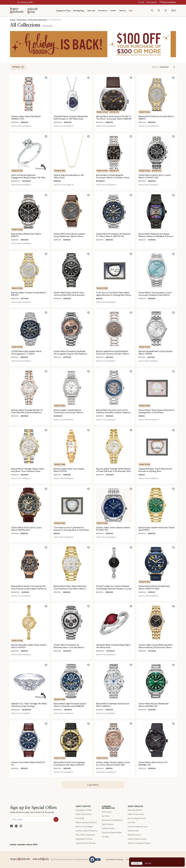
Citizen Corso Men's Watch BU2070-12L (28, 764)
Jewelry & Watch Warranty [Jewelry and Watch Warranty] (87, 831)
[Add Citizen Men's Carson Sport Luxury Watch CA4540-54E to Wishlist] (175, 136)
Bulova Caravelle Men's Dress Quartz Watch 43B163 (156, 353)
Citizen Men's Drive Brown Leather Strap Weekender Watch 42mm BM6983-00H (70, 236)
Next (14, 2)
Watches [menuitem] (122, 11)
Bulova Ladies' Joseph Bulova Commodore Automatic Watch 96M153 (68, 412)
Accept (137, 863)
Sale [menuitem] (130, 11)
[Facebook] (12, 826)
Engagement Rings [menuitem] (63, 11)
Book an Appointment (137, 818)
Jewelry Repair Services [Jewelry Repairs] (137, 839)
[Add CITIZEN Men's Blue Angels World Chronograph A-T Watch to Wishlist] (48, 312)
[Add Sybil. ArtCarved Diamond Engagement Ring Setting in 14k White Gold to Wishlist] (48, 136)
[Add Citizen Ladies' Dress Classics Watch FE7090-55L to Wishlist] (133, 488)
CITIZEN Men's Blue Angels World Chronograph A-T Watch (26, 353)
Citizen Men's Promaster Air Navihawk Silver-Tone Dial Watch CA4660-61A (69, 647)
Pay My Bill (80, 818)
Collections (22, 20)
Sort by (155, 67)
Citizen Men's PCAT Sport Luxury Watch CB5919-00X (26, 529)
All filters (18, 67)
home (12, 20)
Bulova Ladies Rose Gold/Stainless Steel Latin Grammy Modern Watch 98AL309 (113, 354)
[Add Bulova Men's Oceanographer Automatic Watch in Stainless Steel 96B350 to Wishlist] (133, 136)
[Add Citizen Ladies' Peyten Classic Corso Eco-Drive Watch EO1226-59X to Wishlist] (133, 723)
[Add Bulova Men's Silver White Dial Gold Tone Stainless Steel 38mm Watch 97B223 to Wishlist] (91, 547)
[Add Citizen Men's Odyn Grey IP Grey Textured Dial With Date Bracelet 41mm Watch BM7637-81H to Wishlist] (91, 253)
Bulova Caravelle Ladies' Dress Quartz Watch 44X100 (29, 646)
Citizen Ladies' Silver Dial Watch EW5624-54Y (26, 118)
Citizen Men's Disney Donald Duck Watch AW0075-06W (154, 587)
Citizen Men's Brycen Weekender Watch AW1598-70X (154, 705)
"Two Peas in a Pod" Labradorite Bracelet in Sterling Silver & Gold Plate (71, 529)
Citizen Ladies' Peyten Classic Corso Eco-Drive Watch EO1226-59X (113, 764)
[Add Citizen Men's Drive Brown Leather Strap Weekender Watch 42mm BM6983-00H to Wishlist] (91, 194)
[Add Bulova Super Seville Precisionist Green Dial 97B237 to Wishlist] (175, 488)
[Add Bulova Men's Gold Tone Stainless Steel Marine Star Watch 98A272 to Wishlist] (91, 723)
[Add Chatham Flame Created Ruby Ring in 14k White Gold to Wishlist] (133, 605)
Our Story (106, 816)
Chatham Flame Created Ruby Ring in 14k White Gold (113, 646)
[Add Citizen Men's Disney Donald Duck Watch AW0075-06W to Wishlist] (175, 547)
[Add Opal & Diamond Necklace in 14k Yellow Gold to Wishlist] (91, 136)
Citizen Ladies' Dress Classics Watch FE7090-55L (113, 529)
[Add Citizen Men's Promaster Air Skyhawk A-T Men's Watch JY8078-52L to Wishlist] (133, 194)
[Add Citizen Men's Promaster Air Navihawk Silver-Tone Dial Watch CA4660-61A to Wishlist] (91, 605)
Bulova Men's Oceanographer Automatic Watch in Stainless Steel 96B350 (113, 178)
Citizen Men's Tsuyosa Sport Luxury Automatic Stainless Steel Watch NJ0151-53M (155, 295)
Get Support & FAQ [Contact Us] (84, 810)
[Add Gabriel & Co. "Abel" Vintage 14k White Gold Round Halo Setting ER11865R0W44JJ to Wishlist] (48, 664)
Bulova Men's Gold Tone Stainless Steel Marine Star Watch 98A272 (69, 764)
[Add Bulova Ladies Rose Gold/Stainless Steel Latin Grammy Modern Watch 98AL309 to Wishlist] (133, 312)
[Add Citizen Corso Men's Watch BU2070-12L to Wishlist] (48, 723)
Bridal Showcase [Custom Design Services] (134, 835)
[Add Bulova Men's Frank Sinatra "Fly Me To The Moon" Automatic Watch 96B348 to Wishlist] (133, 77)
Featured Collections (38, 20)
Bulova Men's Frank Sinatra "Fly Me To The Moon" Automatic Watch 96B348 (114, 118)
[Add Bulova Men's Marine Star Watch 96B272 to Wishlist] (48, 194)
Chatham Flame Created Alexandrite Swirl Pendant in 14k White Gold (71, 118)
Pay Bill (141, 2)
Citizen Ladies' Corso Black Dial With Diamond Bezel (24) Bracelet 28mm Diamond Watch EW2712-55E (155, 647)
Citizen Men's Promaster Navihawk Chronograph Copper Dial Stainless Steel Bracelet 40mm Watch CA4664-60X (72, 355)
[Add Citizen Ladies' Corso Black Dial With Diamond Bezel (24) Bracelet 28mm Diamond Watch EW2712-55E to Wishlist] (175, 605)
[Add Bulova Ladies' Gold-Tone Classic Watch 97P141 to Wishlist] (91, 429)
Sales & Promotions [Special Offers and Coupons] (136, 814)
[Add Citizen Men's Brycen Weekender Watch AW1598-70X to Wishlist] (175, 664)
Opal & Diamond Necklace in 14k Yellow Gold (69, 176)
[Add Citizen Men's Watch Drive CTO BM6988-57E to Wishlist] (175, 723)
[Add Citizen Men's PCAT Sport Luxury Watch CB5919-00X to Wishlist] (48, 488)
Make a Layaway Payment (86, 822)
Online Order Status (84, 814)
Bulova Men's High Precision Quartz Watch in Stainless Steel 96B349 (70, 705)
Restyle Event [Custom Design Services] (133, 831)
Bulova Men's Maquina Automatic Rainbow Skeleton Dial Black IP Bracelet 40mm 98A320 (157, 236)
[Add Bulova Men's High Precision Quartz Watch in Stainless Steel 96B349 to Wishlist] (91, 664)
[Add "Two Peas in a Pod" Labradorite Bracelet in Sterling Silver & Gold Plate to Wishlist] (91, 488)
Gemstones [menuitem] (103, 11)
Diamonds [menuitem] (91, 11)
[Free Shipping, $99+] (25, 2)
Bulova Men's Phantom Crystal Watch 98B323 (156, 118)
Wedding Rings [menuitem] (79, 11)
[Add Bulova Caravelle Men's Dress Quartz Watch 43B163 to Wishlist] (175, 312)
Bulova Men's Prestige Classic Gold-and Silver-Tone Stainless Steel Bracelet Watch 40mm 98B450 (28, 471)
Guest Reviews (108, 824)
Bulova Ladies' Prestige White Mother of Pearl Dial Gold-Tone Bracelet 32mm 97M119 (114, 471)
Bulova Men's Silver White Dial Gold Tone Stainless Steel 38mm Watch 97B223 (70, 589)
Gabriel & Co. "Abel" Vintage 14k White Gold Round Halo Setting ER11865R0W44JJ (29, 706)
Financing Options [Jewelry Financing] (135, 810)
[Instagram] (21, 826)
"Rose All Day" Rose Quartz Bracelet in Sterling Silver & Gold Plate (156, 411)
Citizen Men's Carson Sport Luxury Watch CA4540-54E (155, 176)
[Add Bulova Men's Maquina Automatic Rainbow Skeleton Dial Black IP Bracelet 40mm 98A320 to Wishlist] (175, 194)
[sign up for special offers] (56, 819)
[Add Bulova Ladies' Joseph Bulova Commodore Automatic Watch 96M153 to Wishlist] (91, 371)
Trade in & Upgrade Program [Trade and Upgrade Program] (139, 843)
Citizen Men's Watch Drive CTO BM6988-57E (153, 764)
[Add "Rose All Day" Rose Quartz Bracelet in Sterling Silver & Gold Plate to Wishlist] (175, 371)
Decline (148, 863)
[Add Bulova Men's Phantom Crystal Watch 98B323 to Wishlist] (175, 77)
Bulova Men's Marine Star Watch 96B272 (26, 235)
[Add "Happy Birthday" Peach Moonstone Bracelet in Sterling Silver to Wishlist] (175, 429)
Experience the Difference (112, 820)
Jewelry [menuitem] (113, 11)
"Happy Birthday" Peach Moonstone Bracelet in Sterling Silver (155, 470)
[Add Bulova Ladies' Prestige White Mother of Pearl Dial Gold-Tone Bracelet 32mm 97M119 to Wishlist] (133, 429)
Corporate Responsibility (112, 832)
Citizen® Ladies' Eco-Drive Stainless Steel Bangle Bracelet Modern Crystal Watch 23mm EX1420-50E (114, 589)
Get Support (152, 2)
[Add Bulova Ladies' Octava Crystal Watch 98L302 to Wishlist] (48, 253)
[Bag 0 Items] (174, 11)
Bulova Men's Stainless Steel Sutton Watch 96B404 (113, 705)
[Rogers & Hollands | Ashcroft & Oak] (24, 10)
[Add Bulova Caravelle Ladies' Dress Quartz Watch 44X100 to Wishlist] (48, 605)
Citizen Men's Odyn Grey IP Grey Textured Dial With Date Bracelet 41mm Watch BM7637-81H (69, 295)
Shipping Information (84, 839)
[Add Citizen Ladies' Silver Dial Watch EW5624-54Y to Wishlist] (48, 77)
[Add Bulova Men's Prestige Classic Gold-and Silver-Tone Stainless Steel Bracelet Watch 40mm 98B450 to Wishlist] (48, 429)
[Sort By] (168, 67)
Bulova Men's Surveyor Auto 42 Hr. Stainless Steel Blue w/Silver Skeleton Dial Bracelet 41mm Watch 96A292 (113, 412)
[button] (159, 10)
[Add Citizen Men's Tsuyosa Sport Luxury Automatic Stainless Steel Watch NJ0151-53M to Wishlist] (175, 253)
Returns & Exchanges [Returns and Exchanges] (84, 827)
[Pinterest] (16, 826)
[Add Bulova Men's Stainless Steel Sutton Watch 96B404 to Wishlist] (133, 664)
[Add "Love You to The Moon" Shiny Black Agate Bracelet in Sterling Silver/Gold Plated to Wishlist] (133, 253)
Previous (11, 2)
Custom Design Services (138, 827)
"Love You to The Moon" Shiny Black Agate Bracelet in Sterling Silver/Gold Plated (113, 295)
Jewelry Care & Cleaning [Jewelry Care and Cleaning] (85, 843)
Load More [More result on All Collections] (93, 785)
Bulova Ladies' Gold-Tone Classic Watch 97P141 (69, 470)
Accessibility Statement (115, 859)
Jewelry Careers (108, 828)
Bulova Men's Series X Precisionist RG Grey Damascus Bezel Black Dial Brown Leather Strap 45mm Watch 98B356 (29, 589)
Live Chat (131, 822)
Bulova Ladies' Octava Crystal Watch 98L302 (29, 294)
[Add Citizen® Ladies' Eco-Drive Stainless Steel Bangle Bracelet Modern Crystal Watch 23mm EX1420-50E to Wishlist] (133, 547)
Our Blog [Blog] (105, 837)
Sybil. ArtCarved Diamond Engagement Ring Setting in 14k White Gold (29, 178)
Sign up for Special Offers (33, 810)
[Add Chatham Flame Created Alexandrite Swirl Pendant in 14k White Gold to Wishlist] (91, 77)
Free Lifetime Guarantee (85, 835)
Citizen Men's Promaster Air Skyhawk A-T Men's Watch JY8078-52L (113, 235)
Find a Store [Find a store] (107, 812)
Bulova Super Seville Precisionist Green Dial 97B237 (157, 529)
